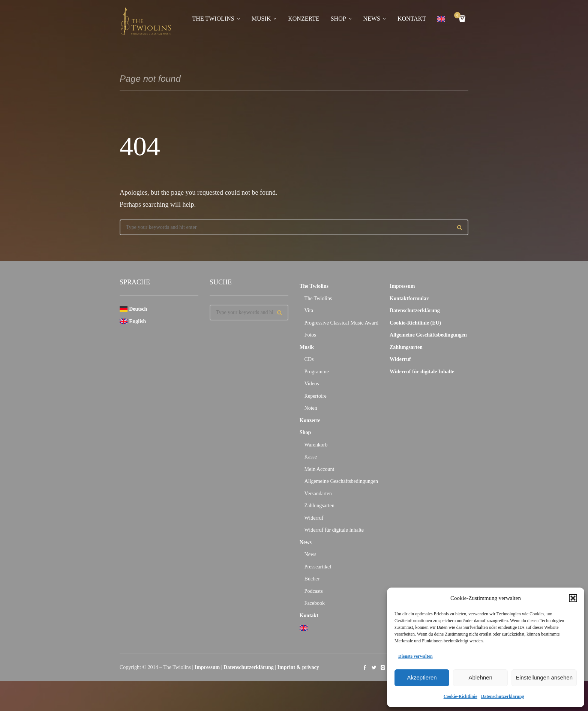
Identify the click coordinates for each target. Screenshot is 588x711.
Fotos (310, 335)
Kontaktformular (409, 298)
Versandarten (318, 494)
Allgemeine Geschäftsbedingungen (341, 481)
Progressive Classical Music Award (341, 323)
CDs (309, 359)
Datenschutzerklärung (503, 696)
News (372, 19)
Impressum (402, 286)
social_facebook (365, 667)
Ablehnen (480, 677)
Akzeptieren (422, 677)
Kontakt (412, 19)
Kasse (311, 457)
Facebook (315, 603)
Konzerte (304, 19)
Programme (317, 372)
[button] (573, 598)
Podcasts (314, 591)
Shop (338, 19)
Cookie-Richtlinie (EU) (415, 323)
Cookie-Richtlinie (460, 696)
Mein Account (319, 469)
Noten (311, 408)
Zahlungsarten (319, 506)
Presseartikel (318, 567)
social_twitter (374, 667)
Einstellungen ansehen (544, 677)
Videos (312, 384)
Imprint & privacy (298, 667)
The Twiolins (213, 19)
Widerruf (314, 518)
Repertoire (316, 396)
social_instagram (383, 667)
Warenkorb (316, 445)
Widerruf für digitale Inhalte (334, 530)
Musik (261, 19)
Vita (309, 310)
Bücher (312, 579)
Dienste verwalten (415, 656)
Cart (459, 16)
